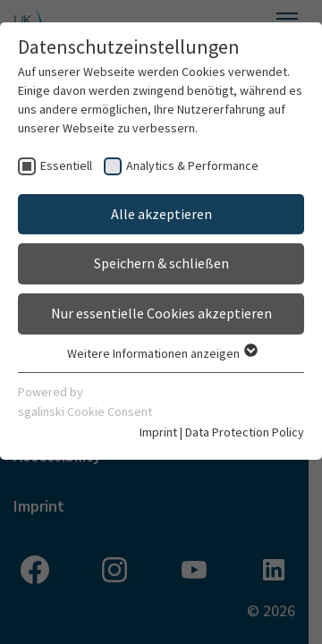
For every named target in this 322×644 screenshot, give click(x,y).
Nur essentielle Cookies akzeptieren (161, 313)
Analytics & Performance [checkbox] (192, 165)
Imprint (158, 432)
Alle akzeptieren (161, 214)
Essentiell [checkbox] (66, 165)
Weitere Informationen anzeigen (161, 353)
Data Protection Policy (245, 432)
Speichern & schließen (161, 263)
